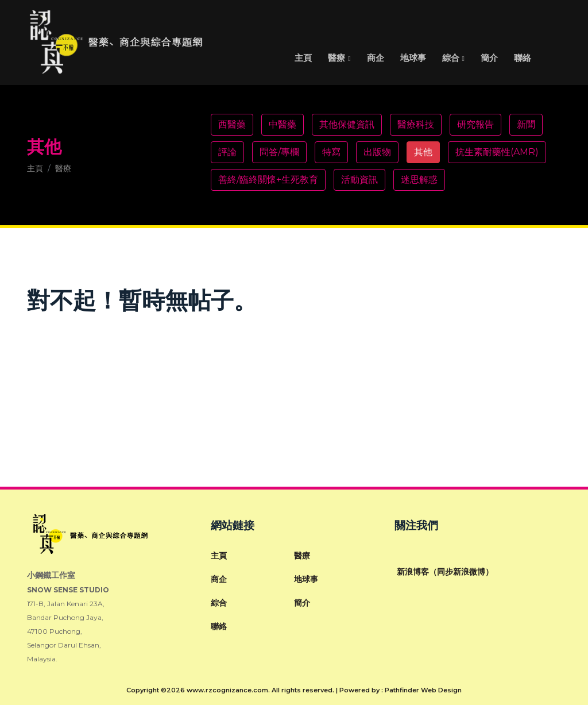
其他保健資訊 (347, 124)
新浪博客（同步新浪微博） (444, 572)
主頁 (303, 58)
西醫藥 (232, 124)
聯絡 (523, 58)
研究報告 (475, 124)
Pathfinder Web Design (423, 690)
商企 (376, 58)
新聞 (526, 124)
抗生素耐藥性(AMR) (497, 152)
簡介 (489, 58)
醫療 (336, 58)
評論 (227, 152)
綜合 (451, 58)
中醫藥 (283, 124)
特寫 (331, 152)
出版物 (377, 152)
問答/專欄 (279, 152)
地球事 (413, 58)
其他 (423, 152)
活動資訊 (359, 180)
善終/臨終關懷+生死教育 (268, 180)
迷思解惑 (419, 180)
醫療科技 (416, 124)
